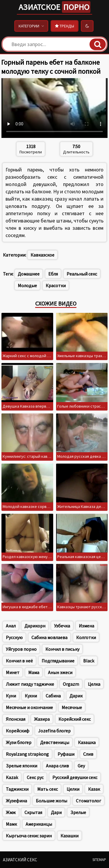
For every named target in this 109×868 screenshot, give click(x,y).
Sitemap (99, 860)
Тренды (65, 26)
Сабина (53, 696)
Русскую (14, 637)
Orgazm (71, 684)
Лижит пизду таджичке (30, 684)
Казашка (87, 742)
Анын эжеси (60, 672)
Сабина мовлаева (49, 637)
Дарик (76, 696)
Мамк (11, 824)
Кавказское (42, 255)
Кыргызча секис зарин (29, 836)
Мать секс (48, 789)
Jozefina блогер (54, 731)
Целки (73, 789)
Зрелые (78, 812)
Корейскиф (18, 731)
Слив (88, 754)
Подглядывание (58, 661)
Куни (11, 696)
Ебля (53, 274)
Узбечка (62, 626)
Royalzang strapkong (27, 754)
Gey (81, 766)
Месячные (72, 707)
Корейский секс (75, 719)
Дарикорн (35, 626)
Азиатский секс (20, 860)
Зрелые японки (22, 766)
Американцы (39, 824)
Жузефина (16, 801)
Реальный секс (82, 274)
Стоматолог (89, 801)
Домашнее (29, 274)
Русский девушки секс (75, 777)
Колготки (86, 637)
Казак (94, 789)
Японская (16, 719)
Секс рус (35, 777)
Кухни (31, 696)
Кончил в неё (19, 661)
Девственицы (55, 742)
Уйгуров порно (21, 649)
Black (89, 661)
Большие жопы (51, 801)
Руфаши (66, 754)
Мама (34, 672)
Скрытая (33, 812)
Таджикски (17, 789)
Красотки (56, 285)
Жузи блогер (19, 742)
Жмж (11, 812)
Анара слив (57, 766)
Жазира (42, 719)
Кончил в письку (62, 649)
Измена (86, 626)
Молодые (27, 285)
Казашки (69, 836)
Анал (11, 626)
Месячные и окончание (29, 707)
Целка (94, 684)
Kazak (12, 777)
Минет (13, 672)
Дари (56, 812)
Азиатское (54, 7)
